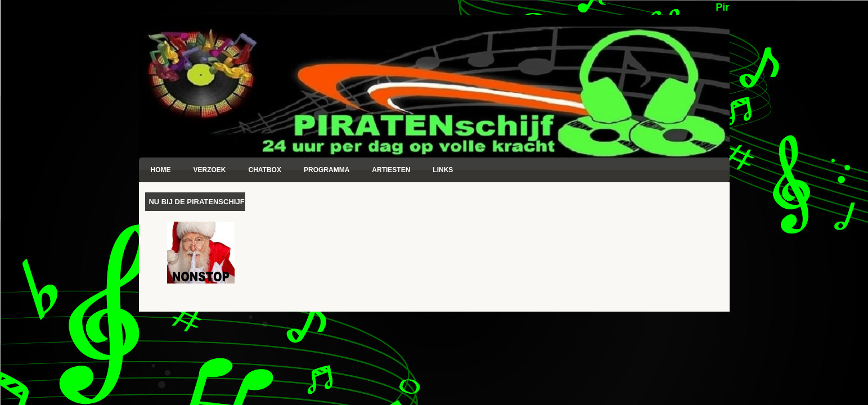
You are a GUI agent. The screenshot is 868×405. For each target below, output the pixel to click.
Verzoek (210, 170)
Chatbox (265, 170)
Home (161, 170)
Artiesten (391, 170)
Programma (327, 170)
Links (443, 170)
